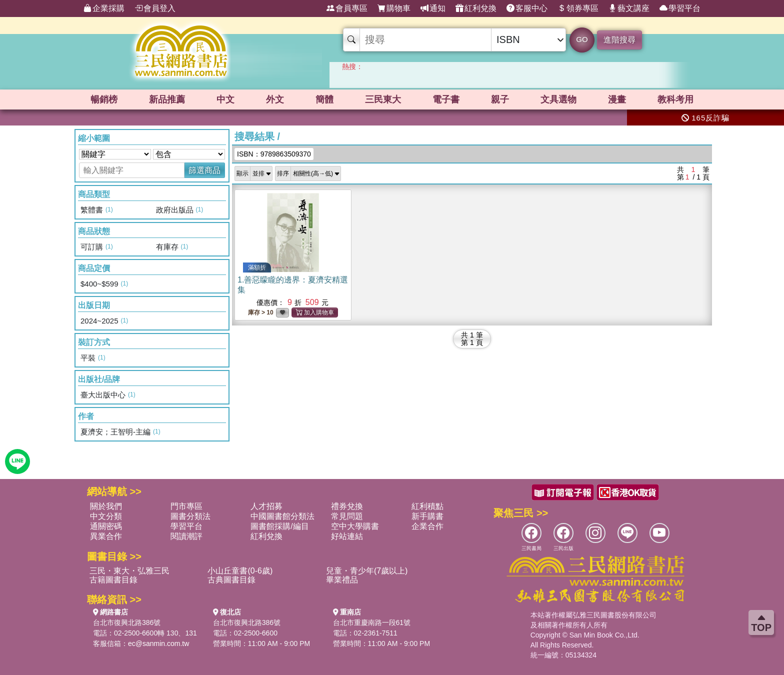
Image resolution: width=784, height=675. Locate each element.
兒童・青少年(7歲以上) (367, 571)
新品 (167, 99)
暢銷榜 (104, 99)
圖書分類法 (190, 516)
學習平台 (680, 8)
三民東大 (383, 99)
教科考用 (675, 99)
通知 (433, 8)
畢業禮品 (342, 580)
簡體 (324, 99)
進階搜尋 (619, 40)
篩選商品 (204, 170)
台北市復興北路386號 (127, 622)
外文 (275, 99)
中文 (225, 99)
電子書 (446, 99)
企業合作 (427, 526)
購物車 (394, 8)
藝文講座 (629, 8)
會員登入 (155, 8)
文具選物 (558, 99)
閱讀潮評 (186, 536)
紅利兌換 (476, 8)
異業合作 (106, 536)
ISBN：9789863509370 (274, 154)
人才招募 (266, 506)
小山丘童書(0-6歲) (240, 571)
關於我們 (106, 506)
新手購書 (427, 516)
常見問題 (347, 516)
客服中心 (527, 8)
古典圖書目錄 (231, 580)
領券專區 (578, 8)
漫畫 (617, 99)
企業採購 (104, 8)
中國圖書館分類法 (282, 516)
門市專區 (186, 506)
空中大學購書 (355, 526)
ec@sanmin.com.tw (158, 643)
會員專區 (347, 8)
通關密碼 (106, 526)
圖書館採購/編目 (279, 526)
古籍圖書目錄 (113, 580)
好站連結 (347, 536)
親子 (500, 99)
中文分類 (106, 516)
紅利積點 (427, 506)
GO (582, 39)
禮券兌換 (347, 506)
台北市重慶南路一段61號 (372, 622)
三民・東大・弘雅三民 (129, 571)
